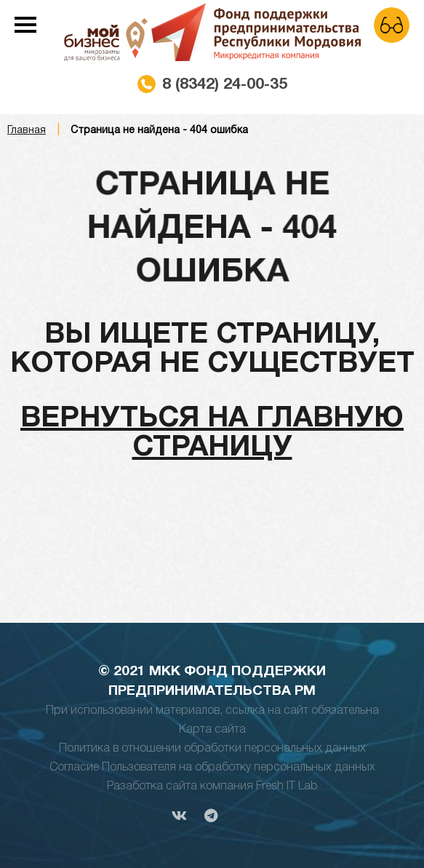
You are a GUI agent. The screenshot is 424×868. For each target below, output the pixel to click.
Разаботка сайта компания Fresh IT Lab (212, 787)
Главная (27, 131)
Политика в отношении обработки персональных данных (212, 749)
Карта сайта (212, 730)
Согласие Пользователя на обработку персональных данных (212, 768)
